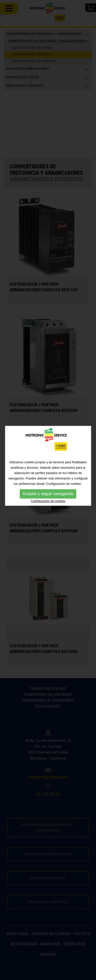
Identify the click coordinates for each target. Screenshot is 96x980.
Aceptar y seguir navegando (48, 479)
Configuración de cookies (48, 486)
